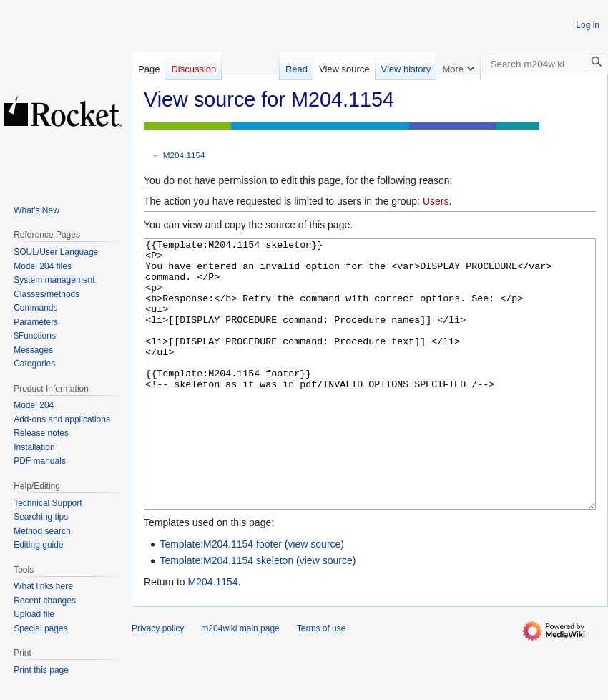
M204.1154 (184, 155)
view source (314, 598)
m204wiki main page (240, 682)
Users (436, 201)
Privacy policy (158, 682)
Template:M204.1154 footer (220, 598)
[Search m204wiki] (546, 64)
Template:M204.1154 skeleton (226, 614)
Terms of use (322, 682)
